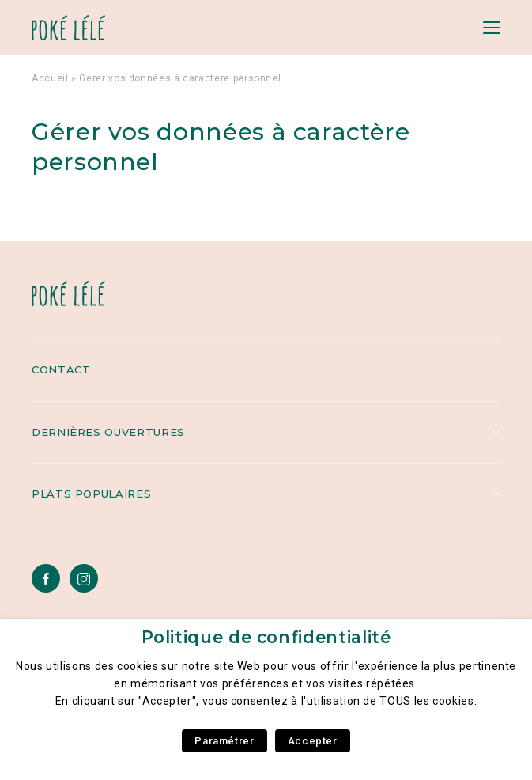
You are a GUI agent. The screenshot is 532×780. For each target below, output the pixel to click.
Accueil (50, 78)
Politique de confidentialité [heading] (266, 637)
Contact (61, 369)
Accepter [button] (313, 741)
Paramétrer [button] (224, 741)
